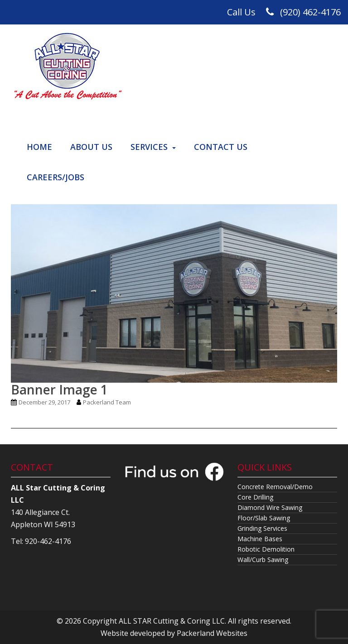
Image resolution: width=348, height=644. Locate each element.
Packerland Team (107, 402)
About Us (91, 147)
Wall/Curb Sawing (263, 560)
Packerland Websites (212, 633)
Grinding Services (262, 528)
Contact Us (221, 147)
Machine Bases (260, 539)
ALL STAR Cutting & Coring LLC (172, 621)
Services (149, 147)
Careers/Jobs (56, 177)
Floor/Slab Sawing (264, 518)
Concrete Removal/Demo (275, 487)
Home (39, 147)
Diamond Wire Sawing (270, 507)
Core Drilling (255, 497)
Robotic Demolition (266, 549)
